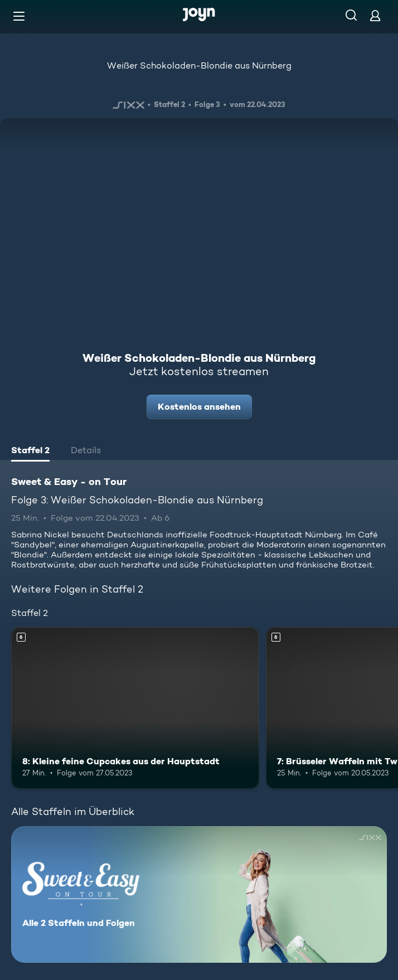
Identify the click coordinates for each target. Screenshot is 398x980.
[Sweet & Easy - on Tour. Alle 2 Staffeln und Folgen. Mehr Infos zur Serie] (199, 894)
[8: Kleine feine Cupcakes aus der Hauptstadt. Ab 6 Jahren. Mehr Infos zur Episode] (135, 708)
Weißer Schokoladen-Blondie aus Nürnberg (199, 66)
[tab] (30, 452)
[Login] (375, 15)
